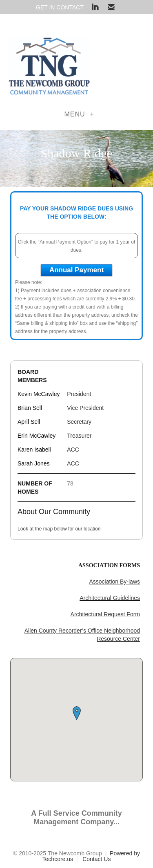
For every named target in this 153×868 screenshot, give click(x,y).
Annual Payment (76, 270)
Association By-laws (115, 582)
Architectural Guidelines (110, 598)
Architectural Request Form (105, 614)
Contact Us (96, 859)
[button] (77, 713)
